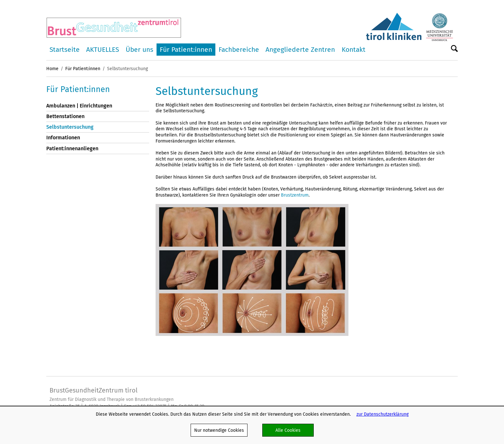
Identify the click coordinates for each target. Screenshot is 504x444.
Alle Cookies (288, 430)
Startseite (65, 49)
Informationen (63, 138)
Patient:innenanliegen (72, 148)
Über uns (139, 49)
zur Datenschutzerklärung (382, 414)
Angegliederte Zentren (300, 49)
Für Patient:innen (186, 49)
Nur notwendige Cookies (219, 430)
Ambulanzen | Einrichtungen (79, 106)
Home (52, 69)
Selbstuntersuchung (70, 127)
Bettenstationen (65, 116)
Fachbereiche (239, 49)
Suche (454, 49)
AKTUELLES (103, 49)
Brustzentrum (295, 195)
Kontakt (354, 49)
